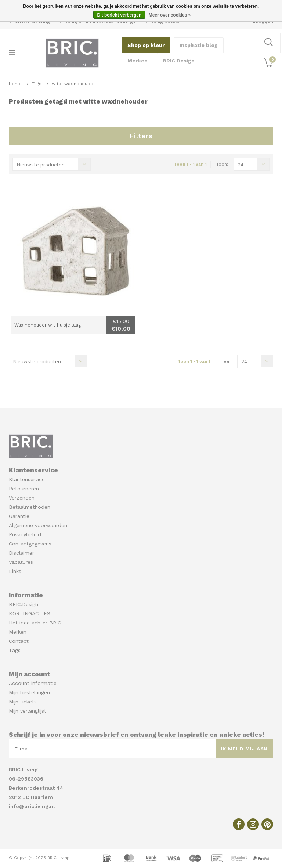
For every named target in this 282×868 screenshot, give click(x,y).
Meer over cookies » (170, 15)
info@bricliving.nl (32, 806)
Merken (138, 61)
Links (15, 571)
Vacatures (21, 562)
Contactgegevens (30, 544)
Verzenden (22, 498)
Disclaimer (21, 553)
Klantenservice (27, 479)
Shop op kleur (146, 45)
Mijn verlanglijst (28, 711)
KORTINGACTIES (30, 613)
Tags (37, 84)
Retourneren (24, 489)
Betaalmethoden (30, 507)
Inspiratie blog (199, 45)
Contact (19, 641)
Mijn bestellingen (29, 692)
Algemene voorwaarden (38, 525)
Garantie (19, 516)
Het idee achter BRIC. (36, 623)
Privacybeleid (25, 534)
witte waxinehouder (73, 84)
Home (15, 84)
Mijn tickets (23, 702)
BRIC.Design (179, 61)
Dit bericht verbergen (120, 15)
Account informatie (33, 683)
